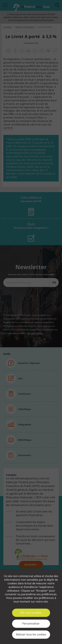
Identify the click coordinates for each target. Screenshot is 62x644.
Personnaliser (31, 624)
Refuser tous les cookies (31, 634)
